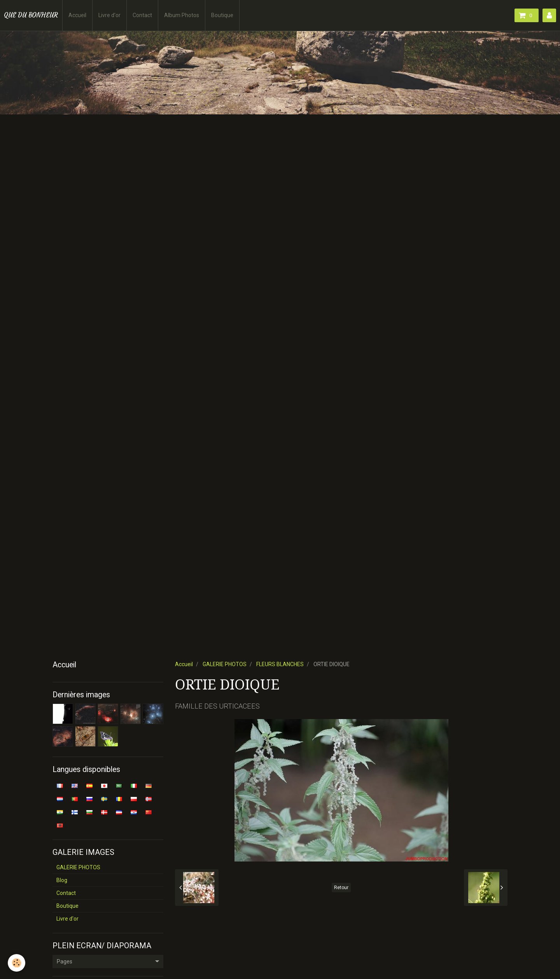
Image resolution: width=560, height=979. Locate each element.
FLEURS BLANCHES (280, 664)
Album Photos (182, 15)
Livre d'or (109, 15)
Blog (62, 880)
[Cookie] (17, 963)
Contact (142, 15)
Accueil (77, 15)
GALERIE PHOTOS (225, 664)
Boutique (222, 15)
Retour (341, 888)
